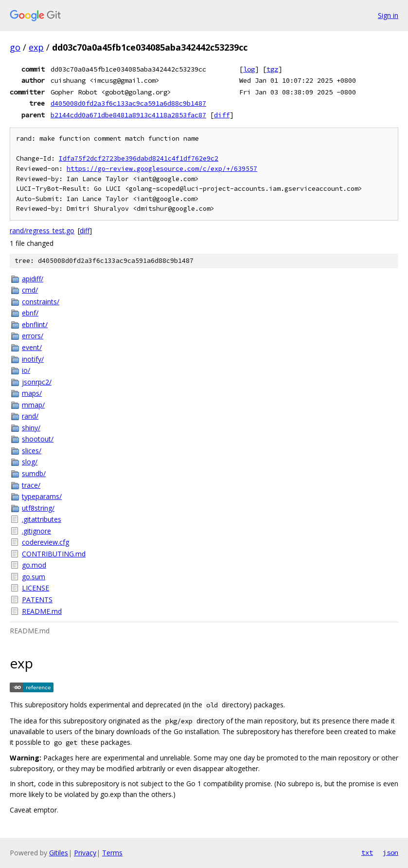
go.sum (34, 577)
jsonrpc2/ (37, 382)
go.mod (34, 565)
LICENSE (35, 588)
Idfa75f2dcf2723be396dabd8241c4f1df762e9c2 (139, 158)
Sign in (388, 15)
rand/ (30, 416)
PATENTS (37, 600)
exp (36, 47)
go (15, 47)
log (249, 69)
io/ (26, 370)
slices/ (32, 451)
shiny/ (31, 428)
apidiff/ (33, 279)
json (390, 852)
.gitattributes (42, 519)
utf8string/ (38, 508)
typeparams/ (42, 496)
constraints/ (41, 302)
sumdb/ (34, 473)
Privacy (85, 853)
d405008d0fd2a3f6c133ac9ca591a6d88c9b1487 (128, 103)
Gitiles (59, 853)
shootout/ (38, 439)
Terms (112, 853)
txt (367, 852)
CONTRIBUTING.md (54, 554)
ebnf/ (30, 313)
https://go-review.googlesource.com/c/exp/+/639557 (162, 169)
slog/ (30, 462)
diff (222, 115)
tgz (272, 69)
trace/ (31, 485)
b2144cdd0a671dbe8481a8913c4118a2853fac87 (128, 115)
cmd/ (30, 290)
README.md (42, 611)
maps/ (32, 393)
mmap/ (33, 405)
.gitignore (36, 531)
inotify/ (33, 359)
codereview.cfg (45, 542)
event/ (32, 347)
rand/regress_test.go (42, 231)
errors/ (33, 336)
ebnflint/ (35, 324)
